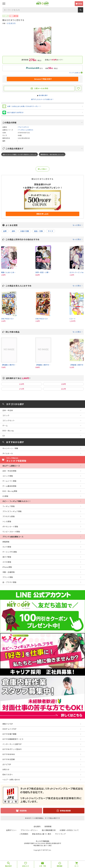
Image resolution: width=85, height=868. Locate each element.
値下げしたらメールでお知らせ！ (42, 99)
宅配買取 (23, 811)
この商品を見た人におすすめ (44, 286)
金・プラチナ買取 (9, 582)
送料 (13, 231)
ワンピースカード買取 (11, 532)
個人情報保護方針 (49, 830)
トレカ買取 (7, 521)
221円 (63, 389)
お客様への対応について (69, 830)
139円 (63, 384)
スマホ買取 (7, 562)
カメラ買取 (7, 547)
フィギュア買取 (9, 506)
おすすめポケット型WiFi (12, 749)
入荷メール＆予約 (41, 88)
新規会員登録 (65, 811)
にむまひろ (11, 23)
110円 (22, 384)
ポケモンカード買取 (10, 527)
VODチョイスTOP (9, 729)
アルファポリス (23, 127)
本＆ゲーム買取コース (11, 466)
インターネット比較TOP (12, 744)
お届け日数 (25, 231)
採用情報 (48, 826)
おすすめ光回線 (9, 759)
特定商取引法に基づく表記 (42, 845)
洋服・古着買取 (9, 572)
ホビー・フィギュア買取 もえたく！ (17, 501)
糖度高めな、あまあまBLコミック (52, 154)
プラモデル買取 (9, 516)
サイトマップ (60, 834)
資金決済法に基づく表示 (42, 834)
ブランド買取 (8, 577)
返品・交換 (38, 231)
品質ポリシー (11, 830)
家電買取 (6, 542)
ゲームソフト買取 (9, 481)
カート (77, 866)
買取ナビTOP (8, 724)
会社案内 (37, 826)
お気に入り (26, 866)
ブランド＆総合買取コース (13, 537)
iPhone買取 (7, 567)
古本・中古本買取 (9, 471)
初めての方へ (8, 774)
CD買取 (5, 496)
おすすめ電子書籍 (9, 734)
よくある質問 (44, 225)
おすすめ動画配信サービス (13, 739)
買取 (80, 4)
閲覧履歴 (60, 866)
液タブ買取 (7, 557)
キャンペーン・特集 (10, 448)
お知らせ (6, 769)
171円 (22, 389)
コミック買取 (8, 476)
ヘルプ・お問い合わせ (11, 780)
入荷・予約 (42, 866)
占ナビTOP (7, 764)
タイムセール (8, 453)
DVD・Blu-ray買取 (10, 491)
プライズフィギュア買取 (12, 511)
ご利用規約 (24, 834)
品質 (5, 231)
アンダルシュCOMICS (26, 130)
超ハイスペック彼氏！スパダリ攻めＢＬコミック (20, 154)
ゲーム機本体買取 (9, 486)
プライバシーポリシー (29, 830)
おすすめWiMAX (9, 754)
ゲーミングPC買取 (10, 552)
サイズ (50, 231)
